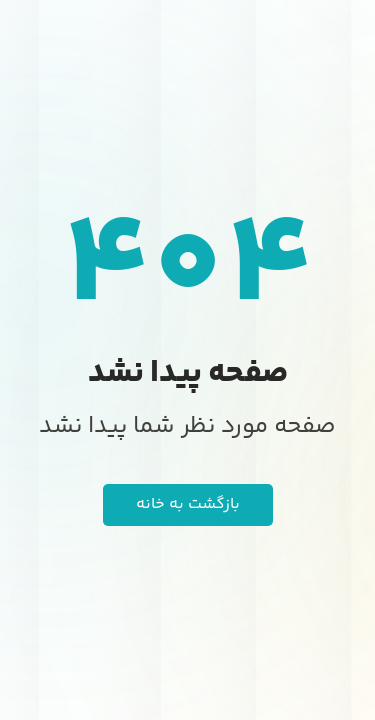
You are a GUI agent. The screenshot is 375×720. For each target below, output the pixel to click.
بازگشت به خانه (188, 504)
